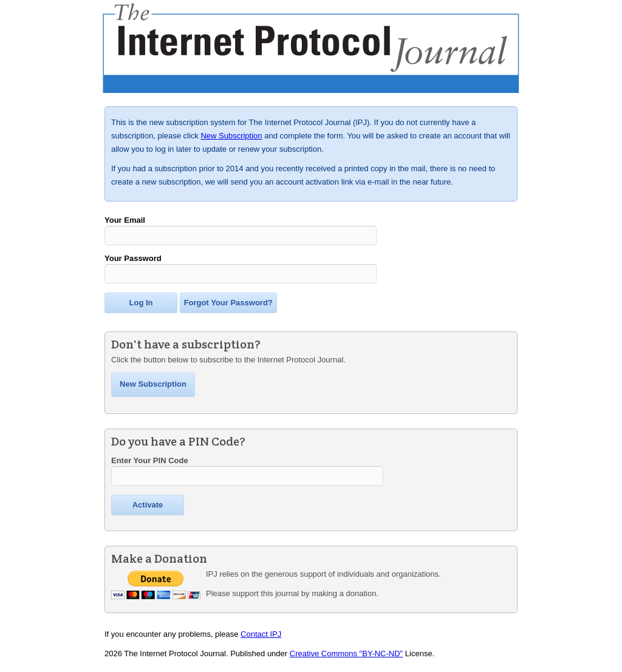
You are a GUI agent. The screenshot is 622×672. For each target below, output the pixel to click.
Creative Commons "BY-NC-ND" (346, 659)
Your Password (133, 260)
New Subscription (231, 136)
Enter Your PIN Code (150, 464)
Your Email (125, 220)
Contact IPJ (261, 640)
